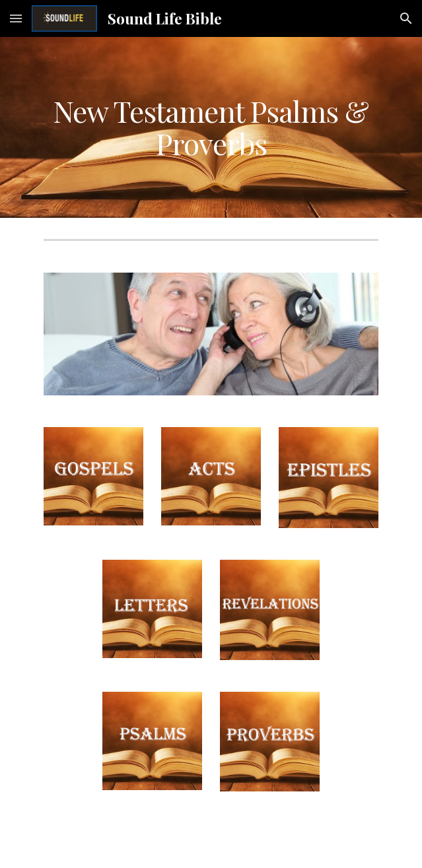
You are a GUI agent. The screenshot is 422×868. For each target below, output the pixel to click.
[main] (211, 127)
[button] (16, 18)
